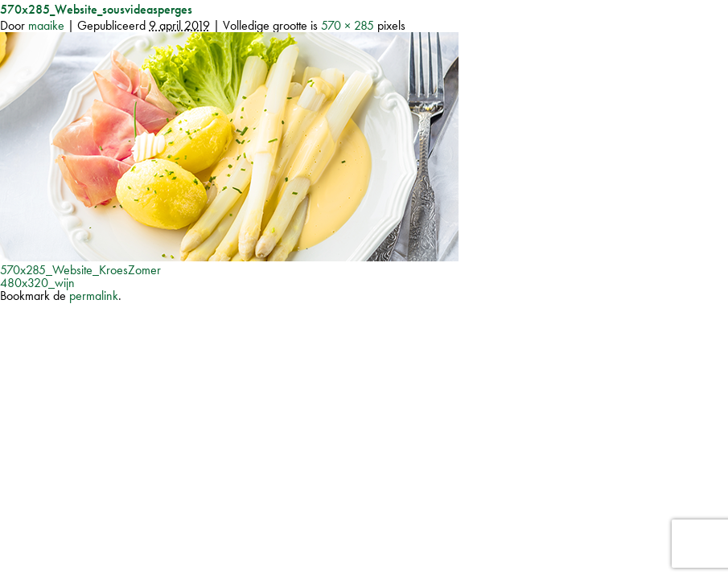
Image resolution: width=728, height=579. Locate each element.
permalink (94, 296)
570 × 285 (348, 25)
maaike (46, 25)
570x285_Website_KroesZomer (80, 270)
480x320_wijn (37, 283)
